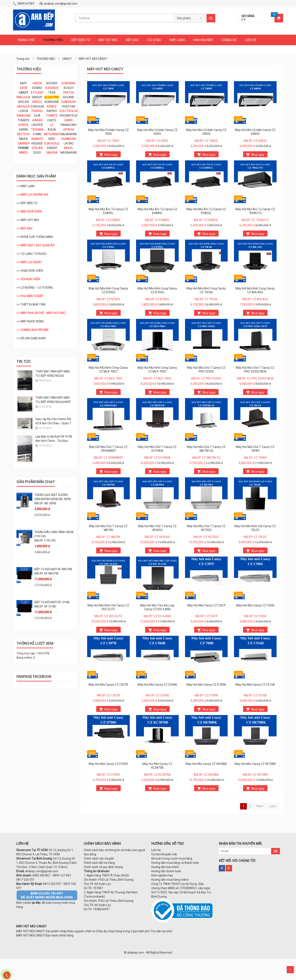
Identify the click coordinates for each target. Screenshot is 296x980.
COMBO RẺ (229, 40)
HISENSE (37, 143)
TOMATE (24, 120)
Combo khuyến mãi (164, 854)
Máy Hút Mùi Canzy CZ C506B (157, 685)
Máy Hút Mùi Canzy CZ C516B (255, 685)
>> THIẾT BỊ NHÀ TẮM (31, 304)
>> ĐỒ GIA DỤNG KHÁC (31, 338)
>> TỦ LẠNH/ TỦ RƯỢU (31, 254)
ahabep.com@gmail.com (58, 4)
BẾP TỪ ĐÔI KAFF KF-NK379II (53, 569)
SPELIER (24, 102)
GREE (52, 139)
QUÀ (37, 116)
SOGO (37, 153)
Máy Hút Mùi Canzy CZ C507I (206, 605)
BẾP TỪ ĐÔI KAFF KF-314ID (52, 602)
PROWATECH (69, 116)
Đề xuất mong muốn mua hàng (172, 859)
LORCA (24, 111)
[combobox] (190, 17)
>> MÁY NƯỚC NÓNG (30, 321)
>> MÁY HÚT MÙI (28, 220)
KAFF (23, 83)
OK (276, 851)
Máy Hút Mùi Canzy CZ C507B (108, 685)
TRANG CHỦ (26, 40)
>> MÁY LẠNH (26, 186)
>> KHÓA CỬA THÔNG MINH (35, 237)
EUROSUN (37, 106)
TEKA (52, 93)
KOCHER (52, 83)
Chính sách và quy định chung (103, 867)
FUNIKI (37, 134)
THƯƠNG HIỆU (53, 40)
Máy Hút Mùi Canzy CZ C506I (255, 605)
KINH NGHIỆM (203, 40)
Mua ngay (111, 155)
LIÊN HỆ (251, 40)
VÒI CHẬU (154, 40)
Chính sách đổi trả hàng (99, 863)
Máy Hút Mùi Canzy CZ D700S (108, 764)
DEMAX (37, 88)
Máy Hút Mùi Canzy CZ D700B (206, 685)
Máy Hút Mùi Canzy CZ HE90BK (206, 764)
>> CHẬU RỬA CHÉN (30, 271)
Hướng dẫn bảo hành (165, 867)
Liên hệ (156, 850)
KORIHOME (52, 102)
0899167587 (24, 4)
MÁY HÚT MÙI (108, 40)
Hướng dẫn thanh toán (166, 871)
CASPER (37, 125)
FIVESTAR (69, 106)
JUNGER (52, 148)
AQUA (52, 130)
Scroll (290, 970)
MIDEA (23, 139)
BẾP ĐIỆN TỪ (81, 40)
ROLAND (69, 97)
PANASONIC (69, 125)
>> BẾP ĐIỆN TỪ (27, 203)
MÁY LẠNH (177, 40)
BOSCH (69, 88)
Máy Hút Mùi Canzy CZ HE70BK (255, 764)
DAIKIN (23, 130)
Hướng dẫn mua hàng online (170, 880)
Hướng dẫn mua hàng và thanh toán (175, 863)
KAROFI (37, 97)
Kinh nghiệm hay (162, 875)
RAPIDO (52, 111)
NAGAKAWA (69, 134)
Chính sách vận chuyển (99, 859)
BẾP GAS (132, 40)
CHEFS (52, 120)
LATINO (69, 143)
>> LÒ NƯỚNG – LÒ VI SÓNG (35, 288)
